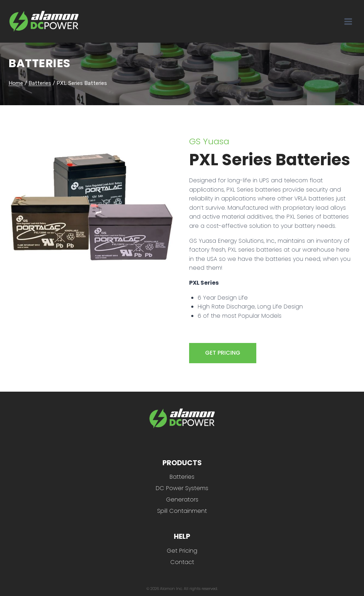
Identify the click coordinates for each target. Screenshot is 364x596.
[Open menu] (348, 21)
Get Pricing (182, 551)
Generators (182, 500)
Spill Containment (182, 511)
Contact (182, 562)
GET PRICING (223, 353)
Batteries (39, 63)
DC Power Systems (182, 488)
